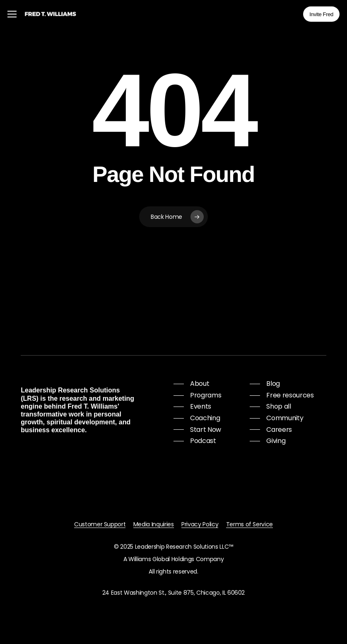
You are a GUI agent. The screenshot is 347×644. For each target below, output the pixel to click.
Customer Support (100, 524)
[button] (12, 14)
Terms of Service (250, 524)
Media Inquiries (154, 524)
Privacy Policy (200, 524)
